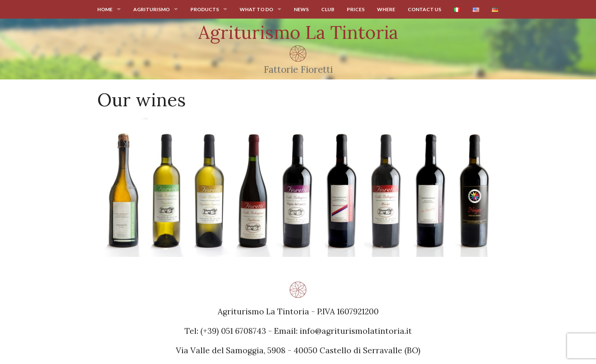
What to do (256, 9)
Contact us (424, 9)
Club (328, 9)
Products (205, 9)
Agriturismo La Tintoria (298, 32)
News (301, 9)
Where (386, 9)
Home (105, 9)
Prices (356, 9)
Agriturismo (151, 9)
